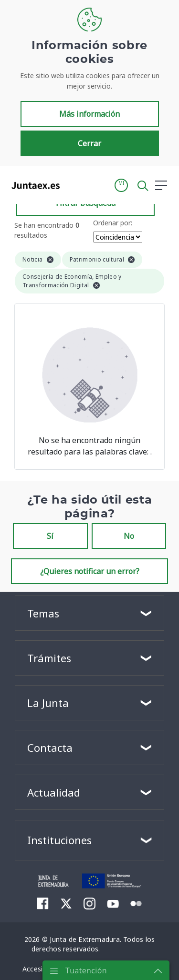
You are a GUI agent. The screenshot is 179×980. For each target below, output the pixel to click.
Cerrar (89, 143)
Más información (89, 114)
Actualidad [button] (54, 792)
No (129, 536)
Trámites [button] (49, 658)
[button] (121, 185)
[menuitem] (43, 903)
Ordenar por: (113, 223)
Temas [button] (43, 613)
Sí (50, 536)
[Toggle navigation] (73, 185)
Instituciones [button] (59, 840)
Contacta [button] (50, 748)
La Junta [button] (48, 703)
